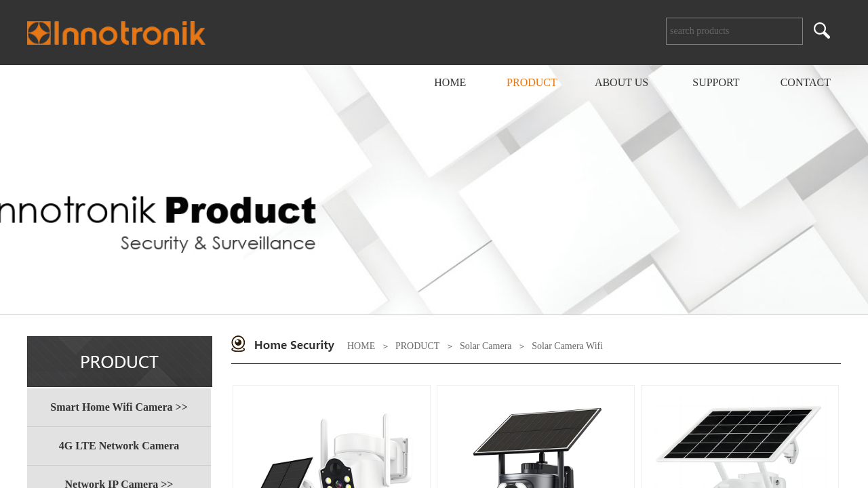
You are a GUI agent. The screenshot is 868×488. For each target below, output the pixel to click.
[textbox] (734, 31)
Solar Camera (486, 346)
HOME (361, 346)
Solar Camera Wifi (567, 346)
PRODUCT (417, 346)
